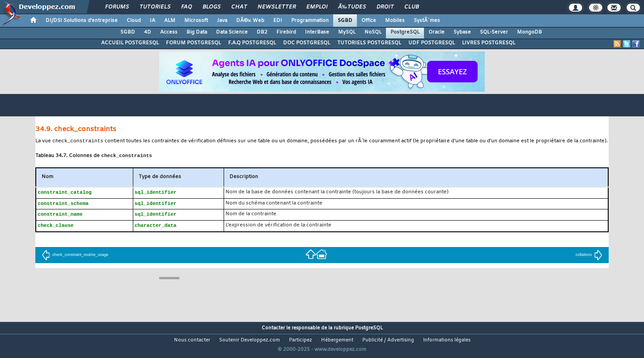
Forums (117, 7)
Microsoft (196, 21)
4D (148, 32)
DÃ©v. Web (250, 21)
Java (222, 21)
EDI (278, 21)
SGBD (345, 21)
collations (589, 257)
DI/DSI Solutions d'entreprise (82, 21)
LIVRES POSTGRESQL (489, 43)
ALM (170, 21)
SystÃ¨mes (427, 21)
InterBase (317, 32)
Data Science (232, 32)
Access (169, 32)
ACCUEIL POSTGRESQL (130, 43)
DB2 (262, 32)
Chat (239, 7)
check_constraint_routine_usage (75, 257)
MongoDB (530, 32)
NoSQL (373, 32)
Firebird (286, 32)
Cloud (134, 21)
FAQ (186, 7)
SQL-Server (494, 32)
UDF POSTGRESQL (432, 43)
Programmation (310, 21)
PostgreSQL (405, 32)
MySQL (347, 32)
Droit (385, 7)
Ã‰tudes (352, 7)
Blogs (212, 7)
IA (153, 21)
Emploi (317, 7)
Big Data (197, 32)
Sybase (462, 32)
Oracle (436, 32)
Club (411, 7)
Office (369, 21)
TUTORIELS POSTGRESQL (369, 43)
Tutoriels (155, 7)
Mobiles (395, 21)
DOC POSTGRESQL (307, 43)
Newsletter (277, 7)
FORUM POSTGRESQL (193, 43)
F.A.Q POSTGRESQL (252, 43)
